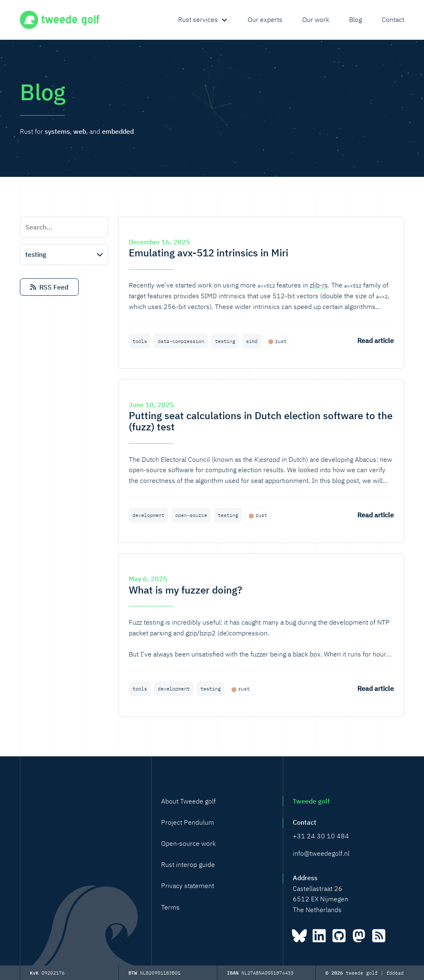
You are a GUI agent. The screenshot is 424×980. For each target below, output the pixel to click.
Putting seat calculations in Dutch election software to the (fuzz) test (261, 421)
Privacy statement (188, 886)
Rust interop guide (188, 864)
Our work (316, 19)
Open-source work (188, 843)
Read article (376, 340)
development (148, 515)
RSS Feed (49, 287)
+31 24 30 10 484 (321, 836)
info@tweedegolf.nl (321, 853)
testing (225, 341)
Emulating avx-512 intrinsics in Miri (208, 253)
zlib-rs (319, 285)
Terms (170, 907)
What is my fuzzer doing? (185, 590)
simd (252, 341)
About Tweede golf (188, 801)
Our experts (265, 19)
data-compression (181, 341)
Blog (355, 19)
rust (281, 341)
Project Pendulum (188, 822)
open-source (191, 515)
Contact (393, 19)
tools (140, 341)
